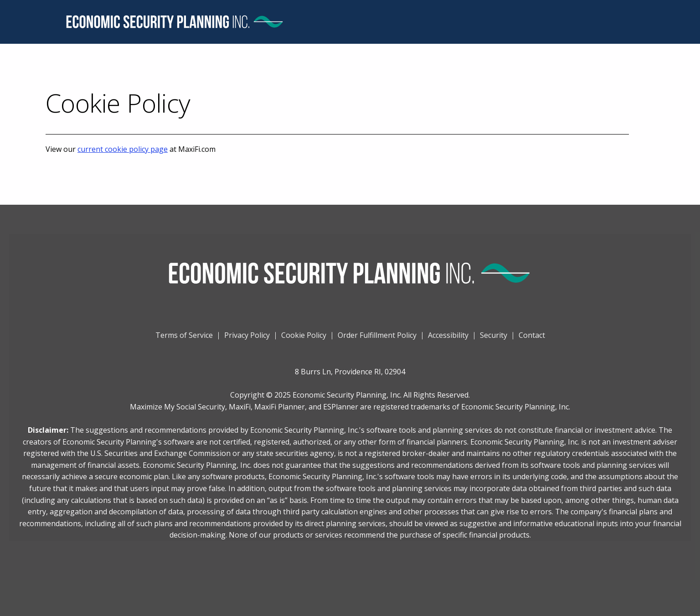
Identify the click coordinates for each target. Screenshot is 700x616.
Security (494, 342)
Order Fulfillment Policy (377, 342)
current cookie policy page (123, 149)
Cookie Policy (304, 342)
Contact (532, 342)
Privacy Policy (247, 342)
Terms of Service (184, 342)
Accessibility (448, 342)
